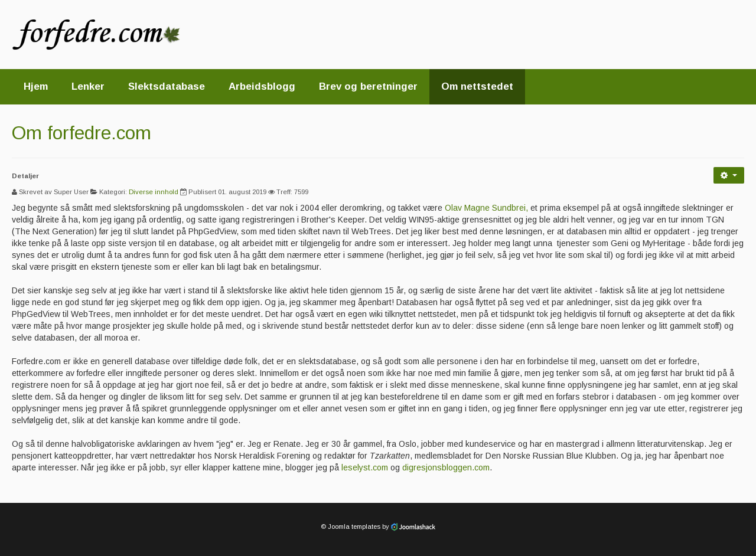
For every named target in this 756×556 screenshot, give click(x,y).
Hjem (36, 86)
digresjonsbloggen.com (446, 467)
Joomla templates (354, 526)
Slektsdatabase (167, 86)
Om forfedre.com (82, 133)
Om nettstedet (477, 86)
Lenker (88, 86)
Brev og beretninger (368, 86)
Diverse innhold (154, 192)
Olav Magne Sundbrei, (486, 208)
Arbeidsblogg (262, 86)
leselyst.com (365, 467)
